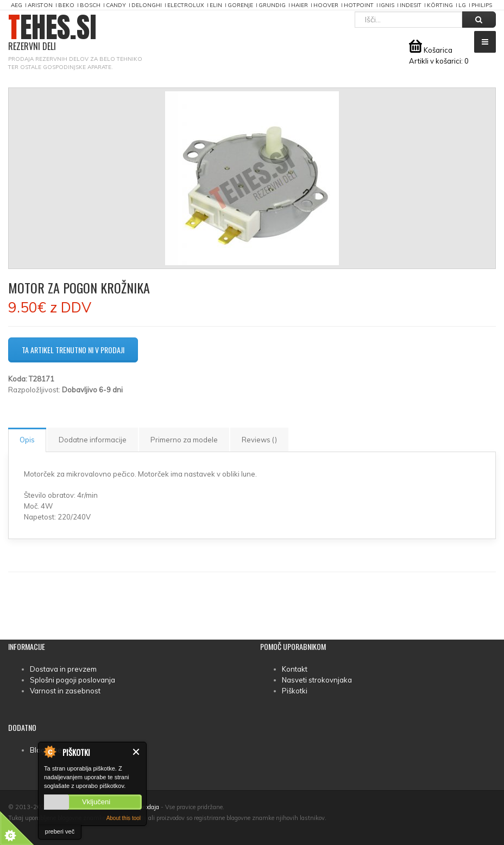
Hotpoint (359, 5)
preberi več (60, 831)
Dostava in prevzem (63, 669)
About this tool (124, 818)
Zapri (137, 752)
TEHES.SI (52, 33)
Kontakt (295, 669)
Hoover (326, 5)
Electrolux (186, 5)
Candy (116, 5)
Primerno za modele (184, 440)
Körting (440, 5)
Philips (482, 5)
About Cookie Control (49, 752)
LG (462, 5)
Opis (27, 440)
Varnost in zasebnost (65, 691)
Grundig (272, 5)
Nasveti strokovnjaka (317, 680)
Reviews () (259, 440)
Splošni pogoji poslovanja (73, 680)
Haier (300, 5)
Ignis (387, 5)
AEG (17, 5)
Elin (216, 5)
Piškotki (295, 691)
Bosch (90, 5)
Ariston (40, 5)
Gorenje (240, 5)
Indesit (411, 5)
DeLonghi (147, 5)
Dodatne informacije (93, 440)
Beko (66, 5)
